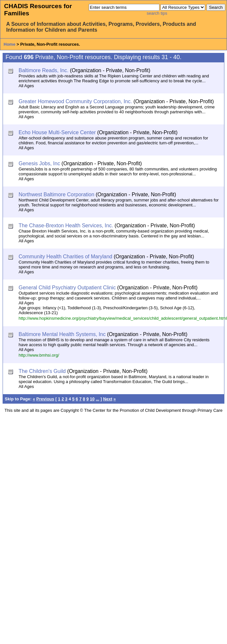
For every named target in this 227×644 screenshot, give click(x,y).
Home (9, 44)
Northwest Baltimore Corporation (56, 194)
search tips (157, 13)
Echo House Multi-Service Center (57, 132)
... (98, 399)
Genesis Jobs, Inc (39, 163)
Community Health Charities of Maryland (65, 257)
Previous (45, 399)
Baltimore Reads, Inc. (44, 70)
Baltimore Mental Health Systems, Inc (62, 334)
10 (92, 399)
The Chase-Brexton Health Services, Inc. (66, 225)
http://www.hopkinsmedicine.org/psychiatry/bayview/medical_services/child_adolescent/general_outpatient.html (123, 318)
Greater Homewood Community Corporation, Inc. (75, 101)
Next (108, 399)
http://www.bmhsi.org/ (39, 355)
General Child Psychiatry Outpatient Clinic (67, 288)
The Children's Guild (42, 371)
